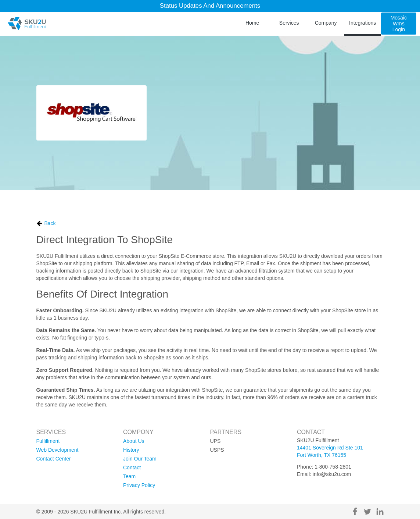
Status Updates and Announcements (210, 6)
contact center (54, 459)
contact (132, 468)
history (131, 450)
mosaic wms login (399, 24)
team (129, 476)
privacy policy (139, 485)
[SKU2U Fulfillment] (27, 24)
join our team (140, 459)
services (289, 23)
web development (58, 450)
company (326, 23)
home (252, 23)
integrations (362, 23)
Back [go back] (46, 223)
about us (134, 441)
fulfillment (48, 441)
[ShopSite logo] (91, 113)
